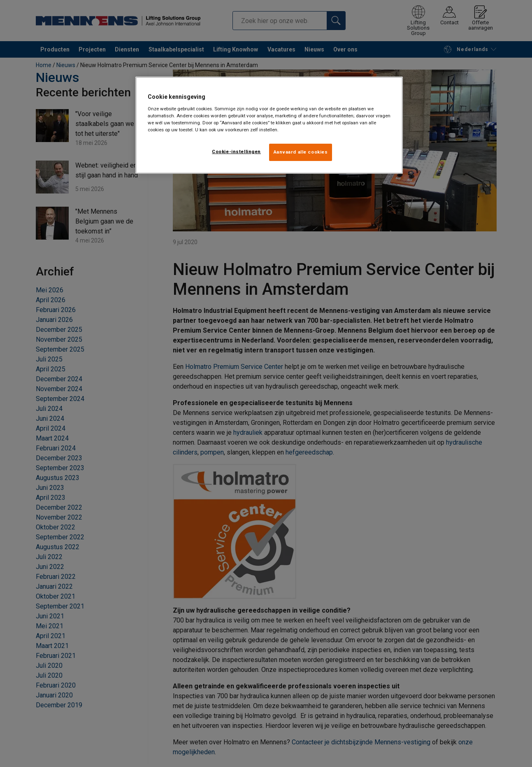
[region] (269, 125)
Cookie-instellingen (236, 152)
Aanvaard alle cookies (301, 152)
